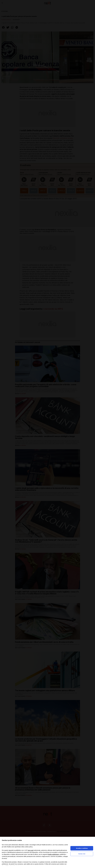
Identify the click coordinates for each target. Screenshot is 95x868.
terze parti (31, 850)
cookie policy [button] (28, 847)
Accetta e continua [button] (82, 848)
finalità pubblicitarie (53, 854)
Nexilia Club (82, 854)
